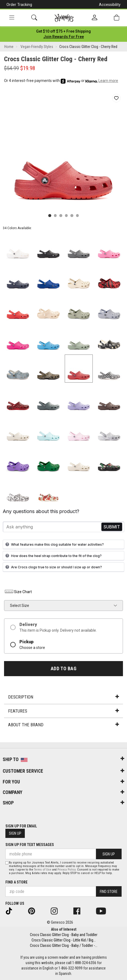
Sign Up (15, 833)
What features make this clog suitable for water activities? (54, 544)
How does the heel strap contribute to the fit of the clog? (53, 556)
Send (112, 527)
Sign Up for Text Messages (30, 845)
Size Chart (18, 592)
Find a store (16, 882)
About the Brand (63, 725)
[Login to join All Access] (63, 31)
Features (63, 711)
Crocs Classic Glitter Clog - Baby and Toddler (64, 935)
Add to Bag (63, 669)
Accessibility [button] (110, 5)
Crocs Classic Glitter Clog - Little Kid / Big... (64, 940)
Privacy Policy (66, 870)
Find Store (109, 892)
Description (63, 697)
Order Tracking (19, 5)
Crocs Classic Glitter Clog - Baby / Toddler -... (64, 945)
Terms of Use (43, 870)
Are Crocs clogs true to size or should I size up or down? (53, 567)
